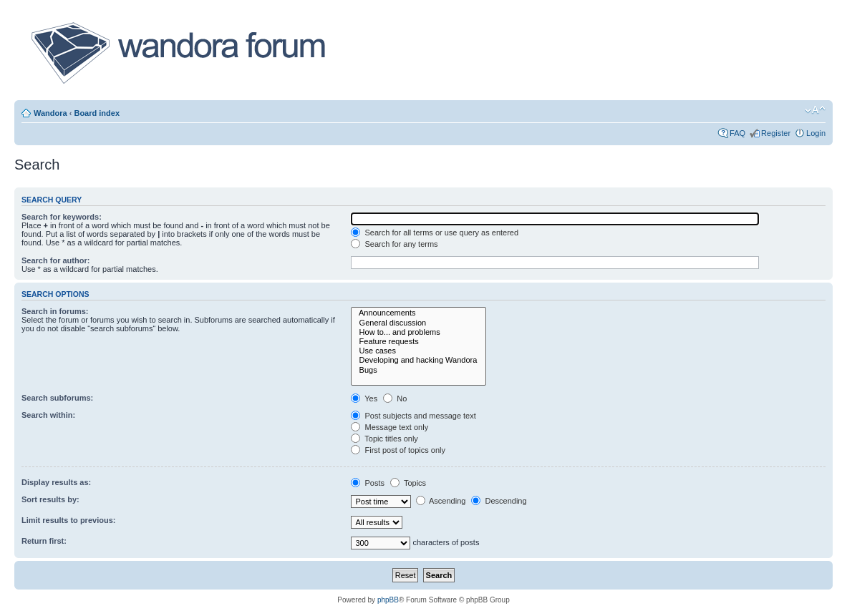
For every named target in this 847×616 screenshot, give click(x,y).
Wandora (50, 113)
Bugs (418, 370)
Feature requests (418, 342)
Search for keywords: (62, 217)
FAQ (737, 133)
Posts (368, 483)
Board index (97, 113)
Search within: (48, 415)
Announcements (418, 313)
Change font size (815, 110)
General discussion (418, 323)
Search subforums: (57, 398)
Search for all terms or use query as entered (435, 233)
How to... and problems (418, 332)
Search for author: (55, 260)
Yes (364, 399)
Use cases (418, 351)
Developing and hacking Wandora (418, 360)
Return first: (44, 541)
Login (816, 133)
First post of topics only (398, 450)
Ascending (441, 501)
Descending (499, 501)
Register (776, 133)
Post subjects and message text (413, 416)
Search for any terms (394, 244)
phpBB (388, 600)
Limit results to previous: (68, 520)
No (395, 399)
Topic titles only (384, 439)
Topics (408, 483)
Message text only (389, 427)
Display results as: (56, 482)
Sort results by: (50, 499)
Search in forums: (55, 311)
